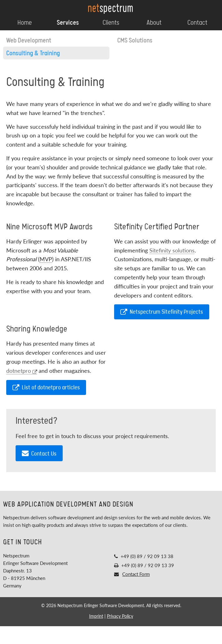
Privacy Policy (120, 616)
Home (25, 23)
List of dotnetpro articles (46, 388)
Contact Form (136, 574)
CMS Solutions (135, 41)
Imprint (96, 616)
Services (68, 23)
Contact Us (39, 454)
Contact (197, 23)
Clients (111, 23)
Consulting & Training (33, 53)
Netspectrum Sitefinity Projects (162, 312)
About (154, 23)
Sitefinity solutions (172, 250)
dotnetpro (22, 371)
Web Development (29, 41)
